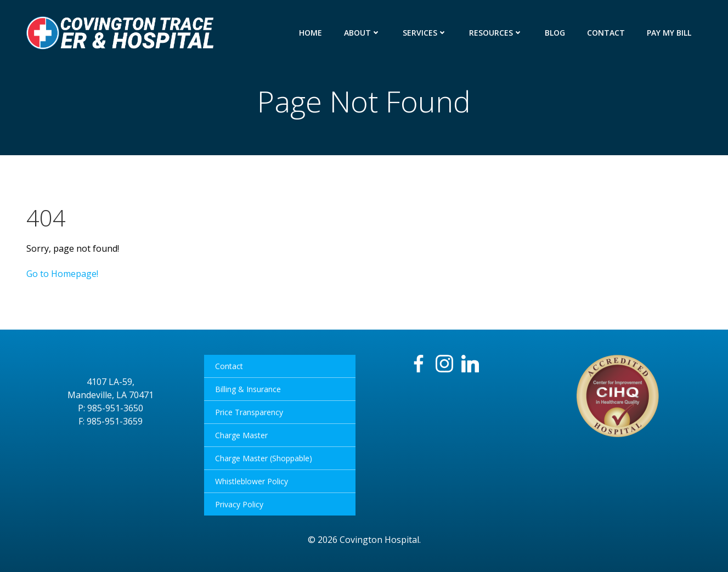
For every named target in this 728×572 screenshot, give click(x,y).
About (362, 33)
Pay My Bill (669, 33)
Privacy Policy (239, 504)
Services (425, 33)
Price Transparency (249, 412)
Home (311, 33)
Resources (496, 33)
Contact (606, 33)
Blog (555, 33)
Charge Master (241, 435)
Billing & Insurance (248, 389)
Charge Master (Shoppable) (264, 458)
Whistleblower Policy (252, 481)
